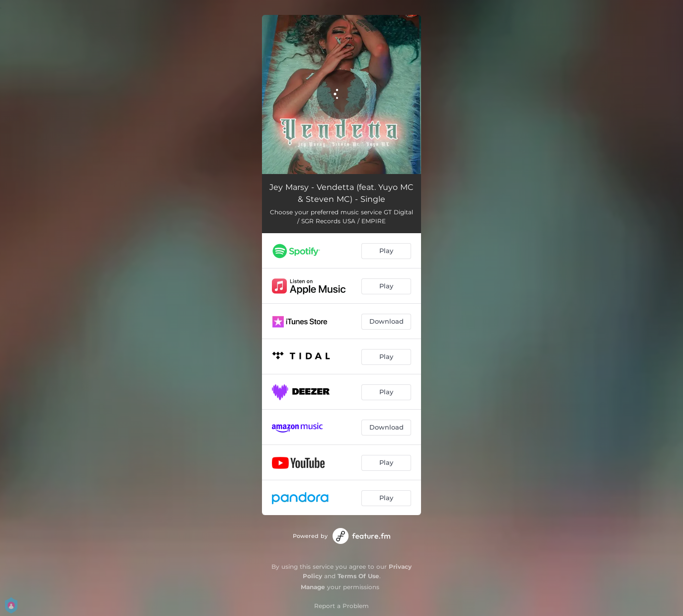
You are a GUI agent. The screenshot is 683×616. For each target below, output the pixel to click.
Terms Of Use (358, 576)
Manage (313, 587)
